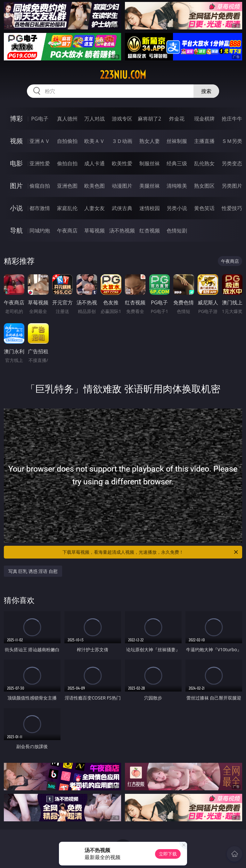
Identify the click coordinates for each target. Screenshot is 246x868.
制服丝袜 (150, 163)
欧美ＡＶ (94, 141)
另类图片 (232, 186)
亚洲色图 (67, 186)
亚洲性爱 (40, 163)
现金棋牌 (204, 119)
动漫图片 (122, 186)
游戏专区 (122, 119)
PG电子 (40, 119)
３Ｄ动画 (122, 141)
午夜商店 (67, 231)
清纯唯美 (177, 186)
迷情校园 (150, 208)
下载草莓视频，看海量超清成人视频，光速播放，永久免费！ (151, 552)
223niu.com (123, 75)
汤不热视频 (122, 231)
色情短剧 (177, 231)
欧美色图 (94, 186)
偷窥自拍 (40, 186)
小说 (16, 208)
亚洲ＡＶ (40, 141)
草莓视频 (94, 231)
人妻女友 (94, 208)
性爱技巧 (232, 208)
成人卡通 (94, 163)
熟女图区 (204, 186)
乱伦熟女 (204, 163)
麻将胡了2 (149, 119)
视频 (16, 141)
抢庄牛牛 (232, 119)
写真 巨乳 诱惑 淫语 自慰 (33, 571)
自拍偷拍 (67, 141)
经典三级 (177, 163)
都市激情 (40, 208)
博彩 (16, 118)
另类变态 (232, 163)
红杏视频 (150, 231)
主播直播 (204, 141)
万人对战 (94, 119)
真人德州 (67, 119)
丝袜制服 (177, 141)
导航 (16, 230)
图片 (16, 186)
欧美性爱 (122, 163)
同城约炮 (40, 231)
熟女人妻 (150, 141)
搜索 (206, 91)
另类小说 (177, 208)
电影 (16, 163)
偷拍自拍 (67, 163)
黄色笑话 (204, 208)
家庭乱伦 (67, 208)
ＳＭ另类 (232, 141)
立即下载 (168, 854)
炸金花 (177, 119)
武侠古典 (122, 208)
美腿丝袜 (150, 186)
